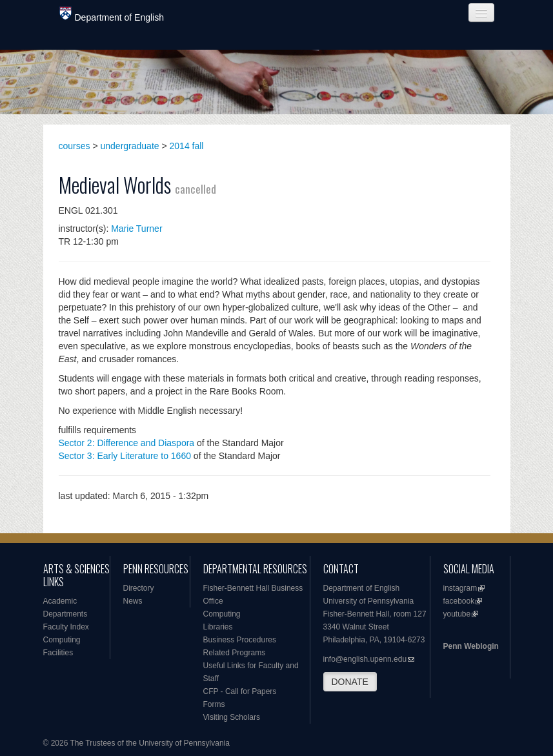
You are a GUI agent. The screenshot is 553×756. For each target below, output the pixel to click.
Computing (62, 640)
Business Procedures (240, 640)
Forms (214, 704)
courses (75, 146)
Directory (139, 588)
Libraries (218, 627)
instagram (460, 588)
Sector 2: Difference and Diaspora (127, 443)
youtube (457, 614)
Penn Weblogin (471, 646)
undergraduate (130, 146)
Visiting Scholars (232, 717)
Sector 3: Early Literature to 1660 (125, 456)
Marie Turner (136, 229)
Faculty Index (66, 627)
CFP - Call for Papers (240, 691)
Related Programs (235, 653)
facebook (459, 601)
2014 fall (187, 146)
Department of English (112, 15)
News (133, 601)
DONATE (350, 682)
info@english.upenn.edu (365, 659)
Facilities (58, 653)
